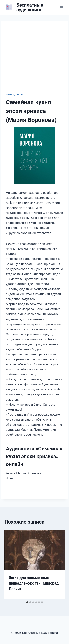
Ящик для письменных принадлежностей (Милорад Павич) (34, 583)
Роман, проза (15, 95)
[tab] (27, 602)
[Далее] (58, 565)
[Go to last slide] (11, 565)
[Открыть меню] (61, 7)
